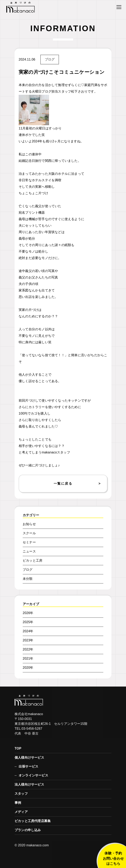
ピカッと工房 (33, 560)
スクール (29, 533)
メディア (21, 812)
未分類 (28, 579)
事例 (18, 803)
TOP (18, 748)
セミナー (29, 542)
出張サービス (28, 766)
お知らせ (29, 524)
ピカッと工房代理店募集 (33, 821)
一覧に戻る (63, 484)
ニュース (29, 551)
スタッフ (21, 794)
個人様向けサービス (29, 758)
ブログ (50, 59)
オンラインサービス (33, 775)
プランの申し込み (28, 830)
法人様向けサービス (29, 784)
